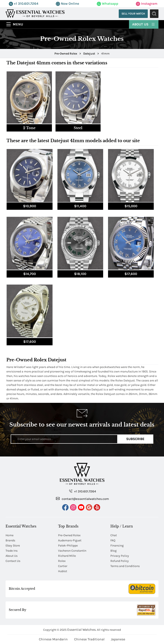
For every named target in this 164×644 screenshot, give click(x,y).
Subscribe (135, 439)
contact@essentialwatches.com (82, 499)
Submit (154, 14)
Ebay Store (13, 546)
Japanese (118, 639)
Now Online (67, 4)
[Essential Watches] (35, 13)
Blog (113, 551)
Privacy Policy (120, 556)
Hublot (63, 571)
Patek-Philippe (68, 546)
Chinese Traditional (89, 639)
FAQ (113, 540)
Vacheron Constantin (72, 551)
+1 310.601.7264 (23, 4)
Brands (10, 540)
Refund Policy (120, 561)
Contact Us (13, 561)
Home (10, 535)
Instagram (147, 4)
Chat (114, 535)
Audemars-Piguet (70, 540)
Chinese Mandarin (53, 639)
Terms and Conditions (125, 566)
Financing (117, 546)
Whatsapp (108, 4)
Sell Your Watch (133, 14)
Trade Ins (12, 551)
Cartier (63, 566)
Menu (18, 24)
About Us (144, 24)
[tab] (29, 101)
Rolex (62, 561)
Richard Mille (67, 556)
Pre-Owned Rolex (69, 535)
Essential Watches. (82, 630)
